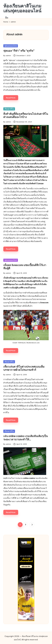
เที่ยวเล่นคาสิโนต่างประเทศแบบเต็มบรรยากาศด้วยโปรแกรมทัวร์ (24, 368)
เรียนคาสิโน (9, 109)
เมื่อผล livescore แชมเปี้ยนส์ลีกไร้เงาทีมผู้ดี (25, 267)
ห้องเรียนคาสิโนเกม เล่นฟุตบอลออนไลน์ (22, 8)
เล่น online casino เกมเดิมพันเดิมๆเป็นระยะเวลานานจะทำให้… (26, 438)
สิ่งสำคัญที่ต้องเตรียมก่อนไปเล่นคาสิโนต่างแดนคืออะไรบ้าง (26, 115)
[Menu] (7, 17)
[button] (32, 525)
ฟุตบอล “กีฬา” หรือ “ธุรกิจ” (19, 51)
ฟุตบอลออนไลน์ (11, 46)
